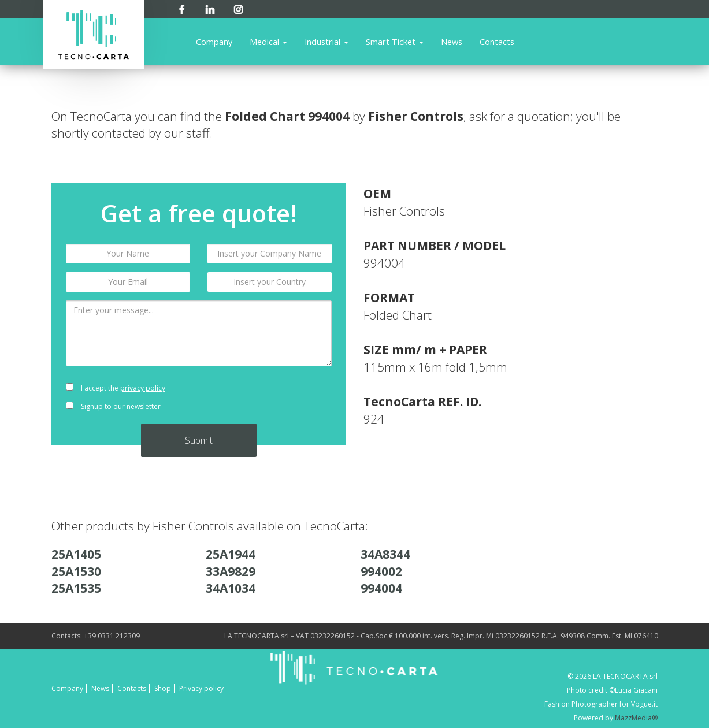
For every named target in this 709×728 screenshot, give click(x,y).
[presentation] (270, 398)
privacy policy (143, 388)
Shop (163, 688)
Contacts (497, 42)
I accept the (116, 388)
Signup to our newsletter (113, 406)
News (452, 42)
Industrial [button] (326, 42)
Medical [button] (268, 42)
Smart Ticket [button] (395, 42)
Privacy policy (201, 688)
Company (214, 42)
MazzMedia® (636, 718)
